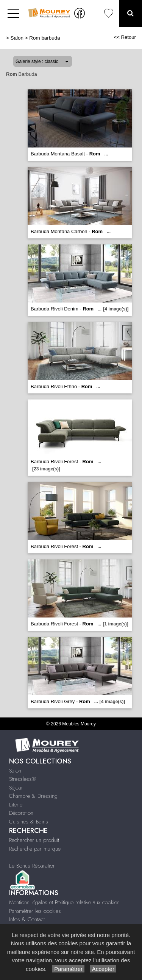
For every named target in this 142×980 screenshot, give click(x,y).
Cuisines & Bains (29, 822)
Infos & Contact (27, 919)
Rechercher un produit (34, 840)
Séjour (16, 788)
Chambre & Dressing (33, 796)
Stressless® (23, 779)
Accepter (103, 969)
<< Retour (125, 37)
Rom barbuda (44, 38)
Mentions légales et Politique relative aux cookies (64, 902)
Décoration (21, 813)
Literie (16, 805)
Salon (17, 38)
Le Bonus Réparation (32, 866)
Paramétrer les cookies (35, 911)
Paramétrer (68, 969)
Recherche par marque (35, 849)
